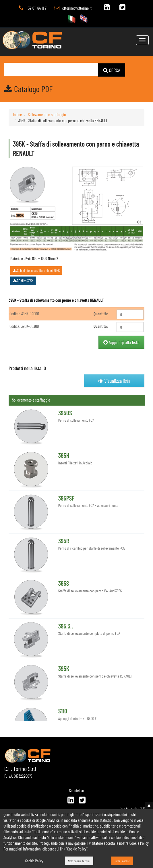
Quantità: (101, 314)
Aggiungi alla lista (121, 342)
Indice (17, 114)
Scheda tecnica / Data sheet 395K (36, 270)
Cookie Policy (34, 861)
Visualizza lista (114, 380)
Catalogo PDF (28, 88)
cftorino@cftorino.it (77, 8)
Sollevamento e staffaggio (47, 114)
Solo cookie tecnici (79, 861)
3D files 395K (23, 281)
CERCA (112, 70)
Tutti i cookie (122, 861)
